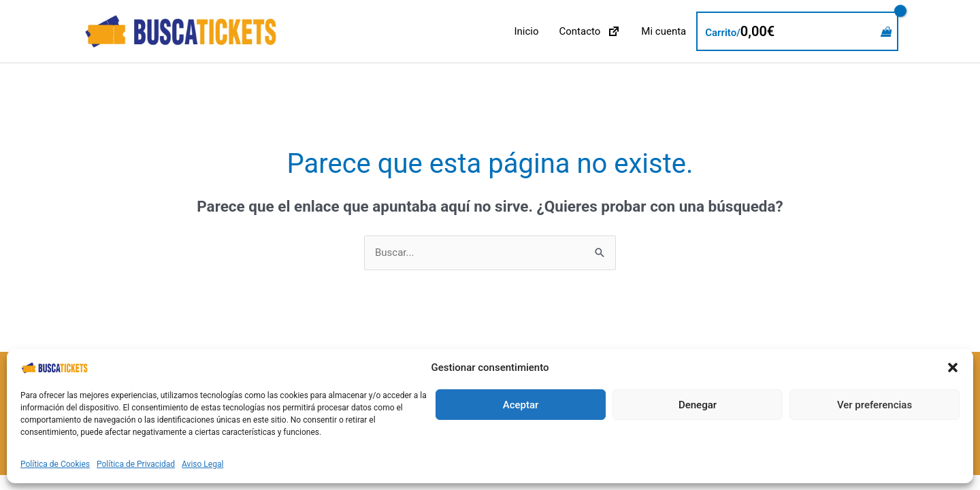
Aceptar (521, 405)
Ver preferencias (875, 405)
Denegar (698, 405)
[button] (953, 367)
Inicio (526, 31)
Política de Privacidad (136, 464)
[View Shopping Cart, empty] (797, 31)
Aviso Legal (202, 464)
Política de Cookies (55, 464)
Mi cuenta (664, 31)
